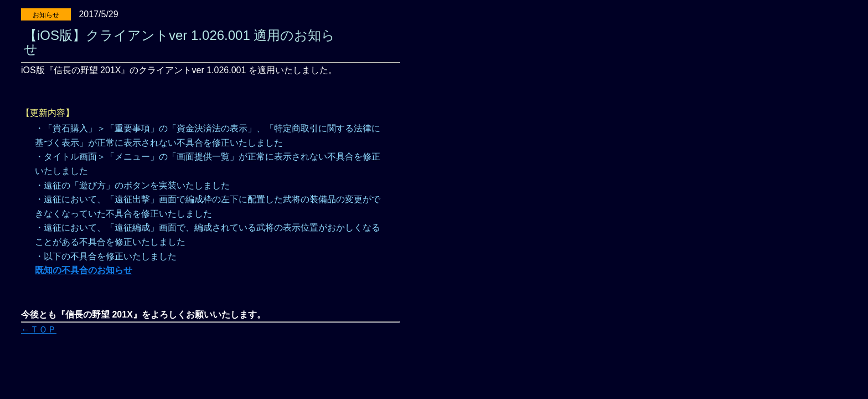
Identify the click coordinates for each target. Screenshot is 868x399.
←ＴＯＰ (39, 329)
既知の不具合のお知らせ (84, 270)
